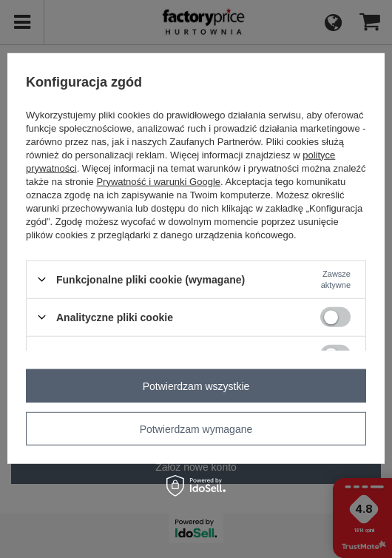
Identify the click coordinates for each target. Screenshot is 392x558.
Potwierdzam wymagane (196, 428)
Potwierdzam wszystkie (196, 386)
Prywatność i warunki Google (158, 181)
